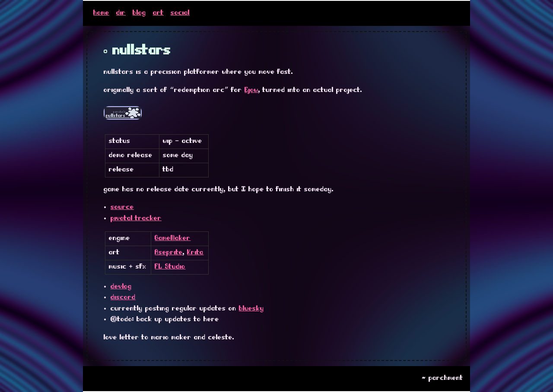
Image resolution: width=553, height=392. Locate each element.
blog (139, 13)
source (122, 207)
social (180, 13)
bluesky (251, 309)
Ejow (251, 90)
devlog (121, 287)
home (101, 13)
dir (121, 13)
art (158, 13)
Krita (195, 253)
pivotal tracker (136, 218)
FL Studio (170, 267)
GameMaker (173, 238)
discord (123, 297)
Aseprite (169, 253)
